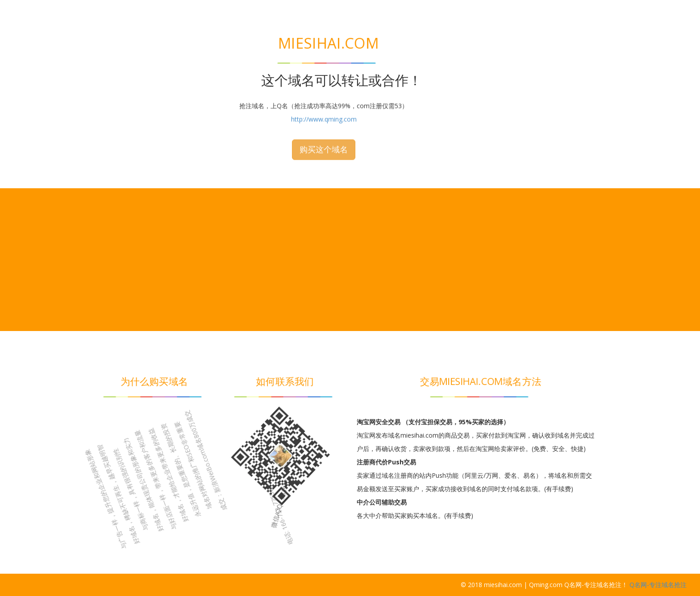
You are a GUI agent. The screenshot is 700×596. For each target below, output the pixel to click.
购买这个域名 (324, 96)
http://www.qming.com (324, 66)
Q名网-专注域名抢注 (658, 585)
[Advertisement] (350, 260)
